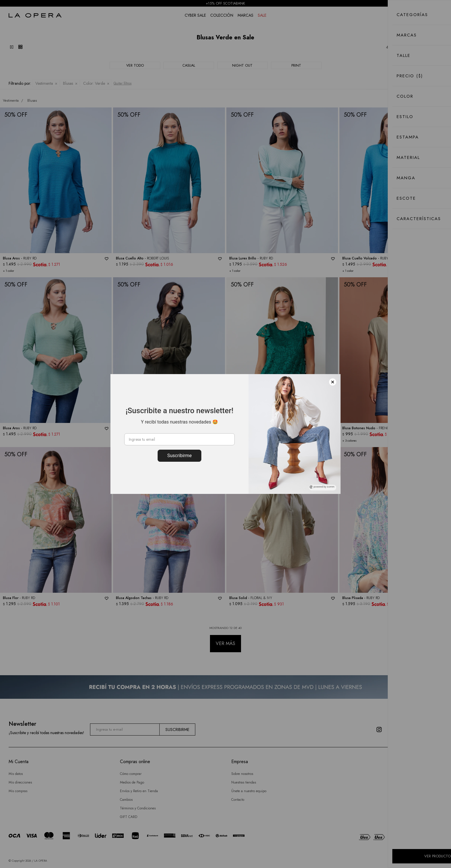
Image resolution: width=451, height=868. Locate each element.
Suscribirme (179, 456)
